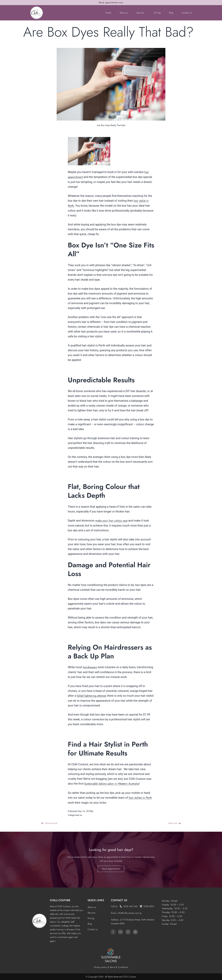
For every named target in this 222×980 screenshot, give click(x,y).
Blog (171, 13)
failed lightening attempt (91, 696)
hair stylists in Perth (140, 798)
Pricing (157, 13)
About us (124, 13)
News (85, 815)
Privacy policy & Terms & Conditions (111, 967)
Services (140, 13)
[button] (141, 13)
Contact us (187, 13)
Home (108, 13)
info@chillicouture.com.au (129, 913)
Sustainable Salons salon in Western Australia (111, 784)
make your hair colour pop (111, 521)
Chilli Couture (101, 811)
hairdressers (90, 667)
